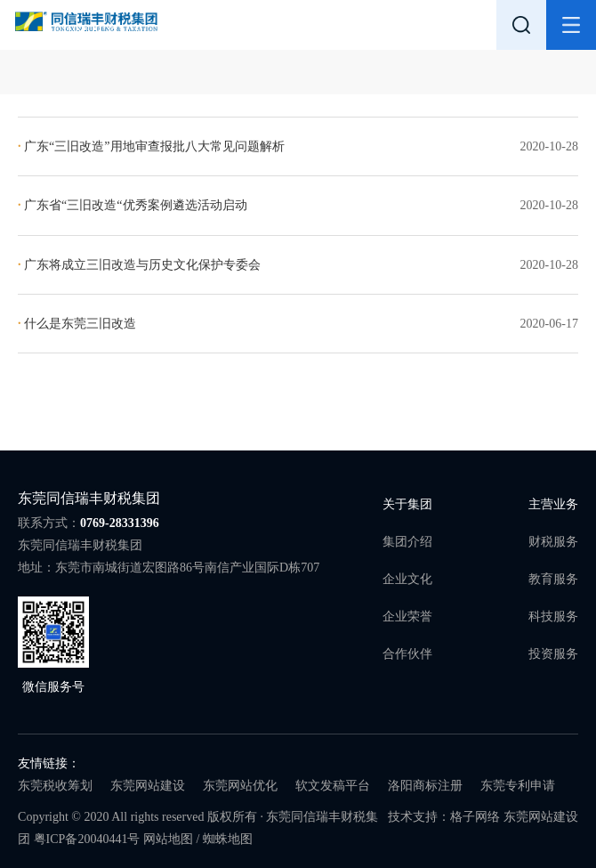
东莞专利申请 (518, 786)
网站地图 (168, 839)
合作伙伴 (407, 654)
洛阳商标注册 (425, 786)
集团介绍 (407, 542)
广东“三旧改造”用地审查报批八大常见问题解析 (151, 146)
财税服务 (553, 542)
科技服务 (553, 617)
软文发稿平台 (333, 786)
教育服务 (553, 579)
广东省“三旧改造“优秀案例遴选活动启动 (132, 205)
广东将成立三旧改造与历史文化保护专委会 (139, 265)
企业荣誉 (407, 617)
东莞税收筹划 (55, 786)
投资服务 (553, 654)
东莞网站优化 (240, 786)
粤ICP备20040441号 (87, 839)
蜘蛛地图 (228, 839)
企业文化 (407, 579)
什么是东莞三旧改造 (77, 324)
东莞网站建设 (148, 786)
